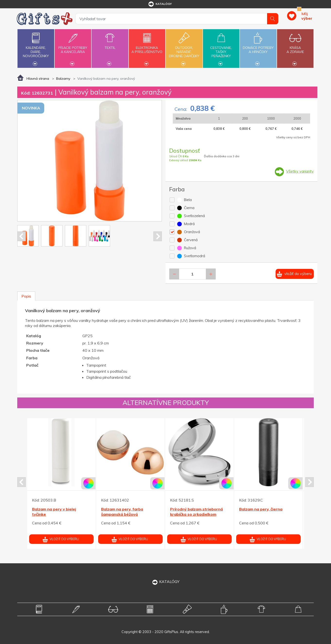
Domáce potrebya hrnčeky (258, 47)
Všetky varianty (300, 171)
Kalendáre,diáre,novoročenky (36, 48)
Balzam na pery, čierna (261, 509)
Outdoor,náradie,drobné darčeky (184, 48)
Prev (22, 236)
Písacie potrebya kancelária (73, 47)
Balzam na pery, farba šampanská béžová (122, 512)
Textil (110, 45)
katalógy (160, 4)
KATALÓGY (165, 582)
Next (158, 236)
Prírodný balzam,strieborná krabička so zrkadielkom (196, 512)
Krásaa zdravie (295, 47)
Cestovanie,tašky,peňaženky (221, 48)
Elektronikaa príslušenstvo (147, 47)
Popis (26, 296)
